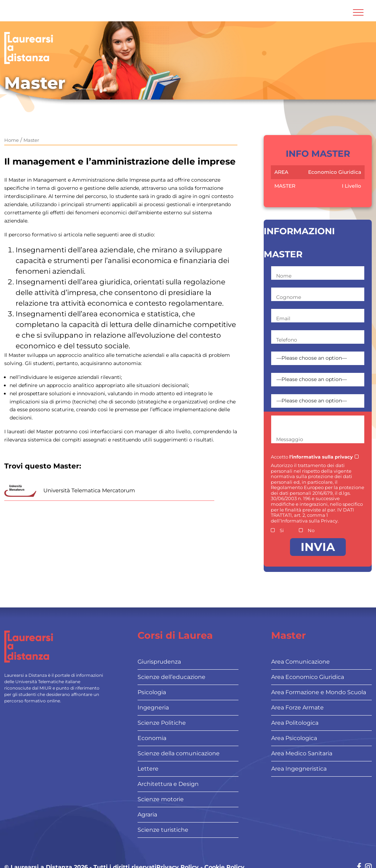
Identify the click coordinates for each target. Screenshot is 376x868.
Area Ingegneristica (299, 769)
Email (283, 318)
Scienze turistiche (163, 830)
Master (31, 140)
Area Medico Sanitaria (302, 753)
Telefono (287, 340)
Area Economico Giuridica (308, 677)
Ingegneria (153, 708)
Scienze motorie (161, 799)
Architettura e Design (168, 784)
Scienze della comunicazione (179, 753)
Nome (284, 276)
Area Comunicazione (300, 662)
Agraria (147, 815)
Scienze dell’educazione (171, 677)
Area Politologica (295, 723)
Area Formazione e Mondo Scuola (319, 692)
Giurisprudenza (159, 662)
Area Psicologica (294, 738)
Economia (152, 738)
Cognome (289, 297)
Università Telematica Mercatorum (89, 490)
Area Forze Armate (297, 708)
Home (12, 140)
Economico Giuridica (335, 172)
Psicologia (152, 692)
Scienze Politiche (162, 723)
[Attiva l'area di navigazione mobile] (358, 12)
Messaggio (290, 439)
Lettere (148, 769)
